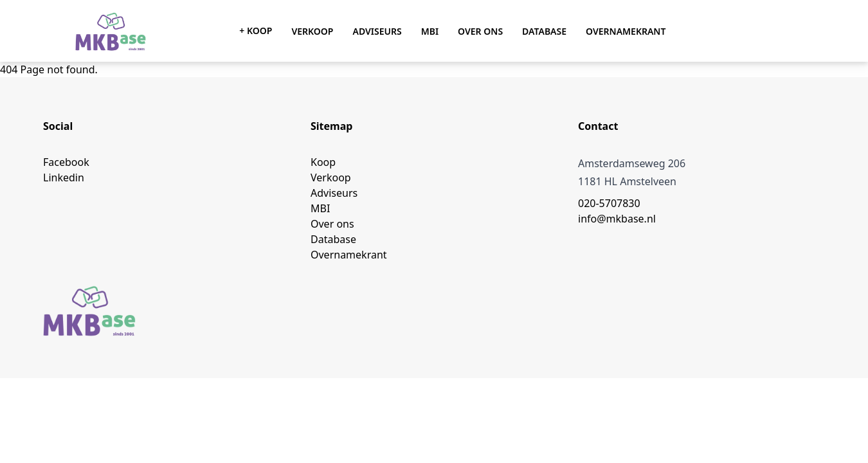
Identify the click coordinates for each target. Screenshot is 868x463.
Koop (323, 162)
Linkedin (64, 177)
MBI (430, 31)
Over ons (480, 31)
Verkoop (312, 31)
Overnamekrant (626, 31)
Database (544, 31)
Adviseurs (377, 31)
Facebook (66, 162)
